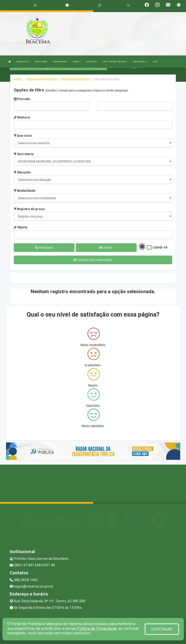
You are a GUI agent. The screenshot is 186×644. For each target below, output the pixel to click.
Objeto (21, 227)
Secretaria (24, 154)
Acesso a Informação (42, 79)
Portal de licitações (75, 79)
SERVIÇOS (92, 62)
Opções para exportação (93, 260)
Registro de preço (29, 209)
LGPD (155, 62)
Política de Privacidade (97, 628)
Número (22, 117)
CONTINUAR (162, 629)
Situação (22, 172)
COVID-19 (160, 247)
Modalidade (25, 191)
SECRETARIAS (60, 62)
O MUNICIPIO (23, 62)
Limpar (106, 247)
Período (22, 99)
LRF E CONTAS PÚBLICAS (115, 62)
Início (18, 79)
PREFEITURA (41, 62)
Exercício (23, 136)
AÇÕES (77, 62)
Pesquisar (44, 247)
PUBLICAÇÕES (140, 62)
